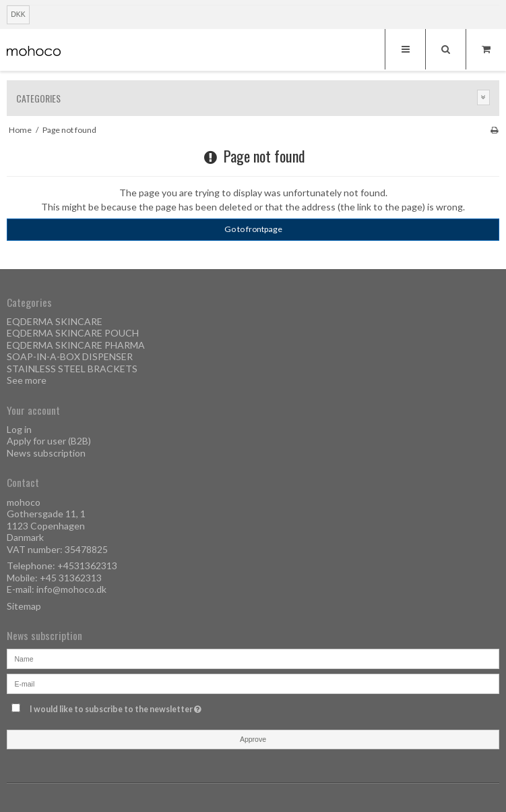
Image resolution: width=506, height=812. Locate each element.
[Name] (253, 658)
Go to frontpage (253, 229)
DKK (18, 14)
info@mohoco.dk (71, 589)
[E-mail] (253, 683)
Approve (253, 739)
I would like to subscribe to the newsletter (148, 706)
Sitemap (24, 606)
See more (27, 380)
